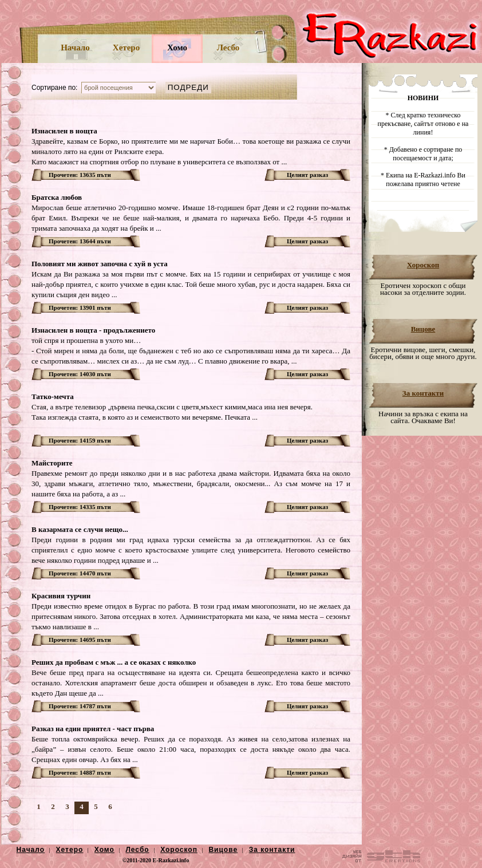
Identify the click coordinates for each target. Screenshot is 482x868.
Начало (75, 48)
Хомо (177, 48)
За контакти (423, 393)
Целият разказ (307, 175)
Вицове (423, 329)
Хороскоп (423, 265)
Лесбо (228, 48)
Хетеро (126, 48)
